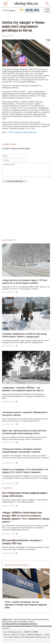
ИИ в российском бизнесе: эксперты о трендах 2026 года (22, 542)
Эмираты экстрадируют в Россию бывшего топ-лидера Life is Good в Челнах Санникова (25, 471)
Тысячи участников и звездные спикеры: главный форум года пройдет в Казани (22, 450)
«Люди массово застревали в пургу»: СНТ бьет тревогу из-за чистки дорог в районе (25, 282)
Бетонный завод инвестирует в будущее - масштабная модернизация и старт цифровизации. (25, 501)
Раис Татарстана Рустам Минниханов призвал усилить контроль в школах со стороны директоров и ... (25, 420)
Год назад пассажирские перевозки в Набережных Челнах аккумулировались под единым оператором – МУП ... (24, 396)
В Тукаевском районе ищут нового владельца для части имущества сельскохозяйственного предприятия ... (26, 341)
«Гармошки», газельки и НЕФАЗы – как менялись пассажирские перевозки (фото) (23, 389)
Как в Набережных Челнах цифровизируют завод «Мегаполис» (25, 494)
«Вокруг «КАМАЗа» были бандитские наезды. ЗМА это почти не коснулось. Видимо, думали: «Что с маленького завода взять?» (26, 517)
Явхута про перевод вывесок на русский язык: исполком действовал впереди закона (24, 432)
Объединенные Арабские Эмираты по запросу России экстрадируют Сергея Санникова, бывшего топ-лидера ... (25, 478)
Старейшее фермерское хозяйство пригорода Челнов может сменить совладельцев (24, 335)
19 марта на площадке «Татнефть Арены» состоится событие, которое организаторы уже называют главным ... (25, 458)
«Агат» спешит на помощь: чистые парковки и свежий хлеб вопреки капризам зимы (26, 605)
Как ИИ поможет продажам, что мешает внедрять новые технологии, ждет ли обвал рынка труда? (26, 548)
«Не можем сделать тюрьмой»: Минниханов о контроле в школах (25, 414)
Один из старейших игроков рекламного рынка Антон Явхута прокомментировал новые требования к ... (24, 438)
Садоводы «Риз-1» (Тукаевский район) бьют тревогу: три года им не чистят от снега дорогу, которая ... (26, 288)
